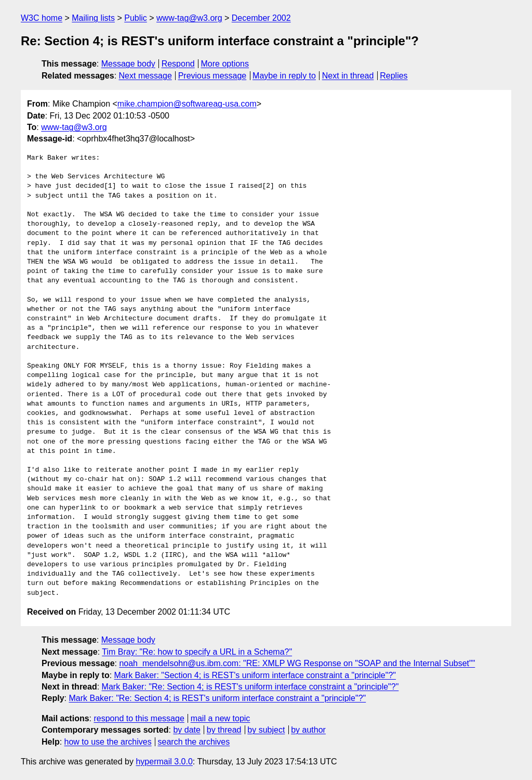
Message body (128, 64)
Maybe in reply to (284, 76)
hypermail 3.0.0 (164, 762)
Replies (394, 76)
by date (187, 730)
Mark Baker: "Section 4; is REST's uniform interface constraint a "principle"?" (255, 675)
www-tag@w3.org (189, 18)
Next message (145, 76)
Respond (178, 64)
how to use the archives (108, 742)
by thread (224, 730)
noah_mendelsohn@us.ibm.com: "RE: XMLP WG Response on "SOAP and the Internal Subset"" (297, 663)
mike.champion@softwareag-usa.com (187, 104)
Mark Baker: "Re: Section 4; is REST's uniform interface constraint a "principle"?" (250, 687)
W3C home (42, 18)
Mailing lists (93, 18)
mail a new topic (221, 718)
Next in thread (348, 76)
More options (225, 64)
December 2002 (261, 18)
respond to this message (139, 718)
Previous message (212, 76)
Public (136, 18)
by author (308, 730)
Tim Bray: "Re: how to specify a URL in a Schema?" (197, 652)
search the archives (194, 742)
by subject (266, 730)
